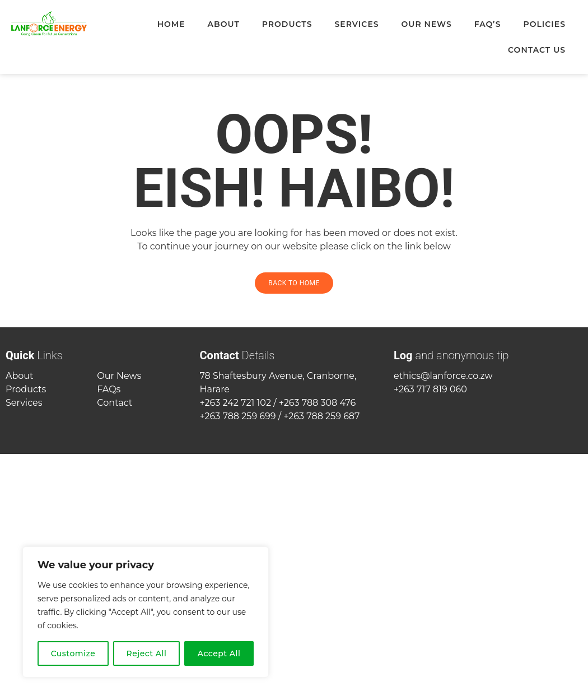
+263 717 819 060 (430, 389)
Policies (544, 24)
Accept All (219, 653)
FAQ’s (488, 24)
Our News (427, 24)
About (224, 24)
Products (287, 24)
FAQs (109, 389)
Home (171, 24)
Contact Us (537, 50)
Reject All (147, 653)
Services (356, 24)
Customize (73, 653)
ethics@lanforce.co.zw (443, 376)
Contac (113, 403)
